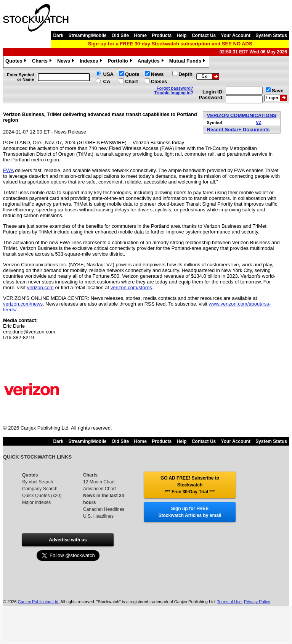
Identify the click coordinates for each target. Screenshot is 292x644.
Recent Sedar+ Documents (238, 130)
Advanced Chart (99, 489)
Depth (185, 74)
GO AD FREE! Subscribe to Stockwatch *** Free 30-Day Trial (190, 485)
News (67, 62)
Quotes (17, 62)
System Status (271, 35)
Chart (132, 81)
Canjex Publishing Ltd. (39, 602)
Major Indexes (36, 502)
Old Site (120, 35)
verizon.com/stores (131, 287)
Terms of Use (229, 602)
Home (140, 35)
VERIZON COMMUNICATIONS (242, 115)
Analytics (152, 62)
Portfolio (120, 62)
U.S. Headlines (98, 516)
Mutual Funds (188, 62)
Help (182, 35)
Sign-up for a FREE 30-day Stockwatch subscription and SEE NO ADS (170, 44)
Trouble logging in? (174, 93)
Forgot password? (175, 88)
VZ (258, 122)
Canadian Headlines (104, 509)
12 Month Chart (99, 482)
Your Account (236, 35)
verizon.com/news (23, 304)
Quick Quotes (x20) (42, 496)
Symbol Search (38, 482)
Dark (58, 35)
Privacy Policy (257, 602)
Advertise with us (68, 540)
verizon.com (40, 287)
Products (162, 35)
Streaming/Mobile (87, 35)
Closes (159, 81)
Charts (43, 62)
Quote (132, 74)
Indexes (92, 62)
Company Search (40, 489)
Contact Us (204, 35)
